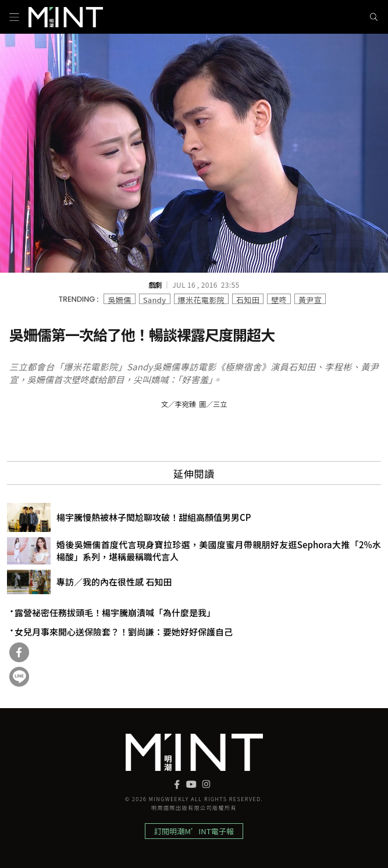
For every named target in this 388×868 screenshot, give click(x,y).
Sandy (155, 299)
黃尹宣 (310, 299)
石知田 (248, 299)
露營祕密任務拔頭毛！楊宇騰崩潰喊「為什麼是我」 (115, 613)
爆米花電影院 (201, 299)
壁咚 (279, 299)
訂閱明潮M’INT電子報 (194, 831)
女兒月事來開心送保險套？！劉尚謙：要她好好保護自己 (124, 632)
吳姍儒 (119, 299)
